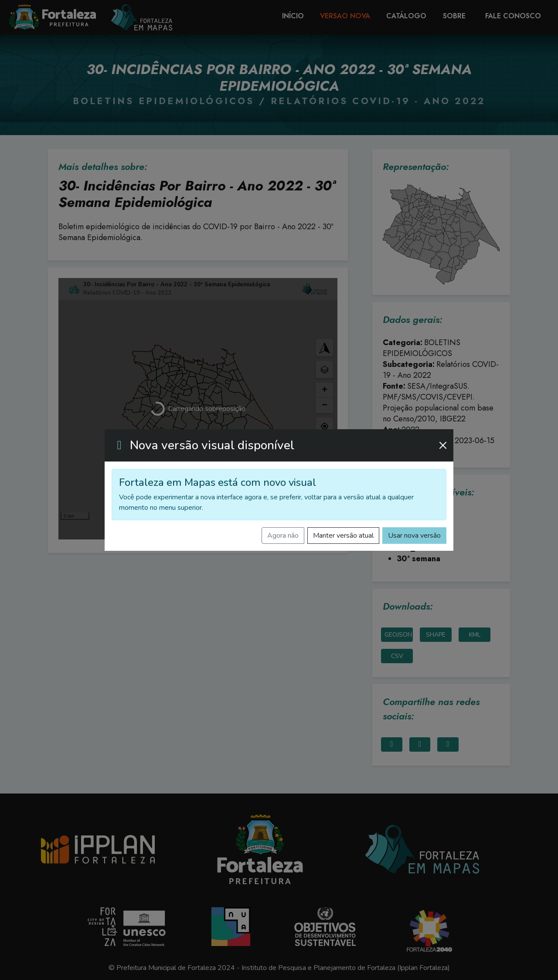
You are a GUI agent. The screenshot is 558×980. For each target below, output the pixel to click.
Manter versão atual (343, 536)
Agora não (283, 536)
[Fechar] (443, 445)
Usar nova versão (414, 536)
